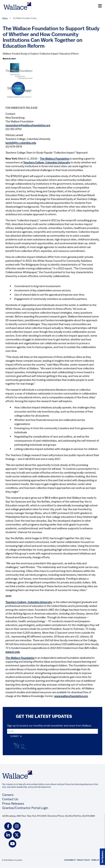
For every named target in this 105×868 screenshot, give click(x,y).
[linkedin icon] (8, 835)
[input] (52, 731)
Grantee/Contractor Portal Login (25, 808)
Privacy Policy (84, 860)
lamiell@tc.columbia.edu (21, 143)
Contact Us (10, 799)
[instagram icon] (17, 826)
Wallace (5, 18)
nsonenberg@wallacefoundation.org (28, 126)
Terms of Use (97, 860)
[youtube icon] (12, 844)
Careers (8, 795)
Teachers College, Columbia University (47, 163)
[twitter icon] (17, 835)
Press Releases (13, 804)
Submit (16, 737)
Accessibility (70, 860)
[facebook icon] (8, 826)
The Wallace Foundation (55, 159)
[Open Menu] (100, 6)
